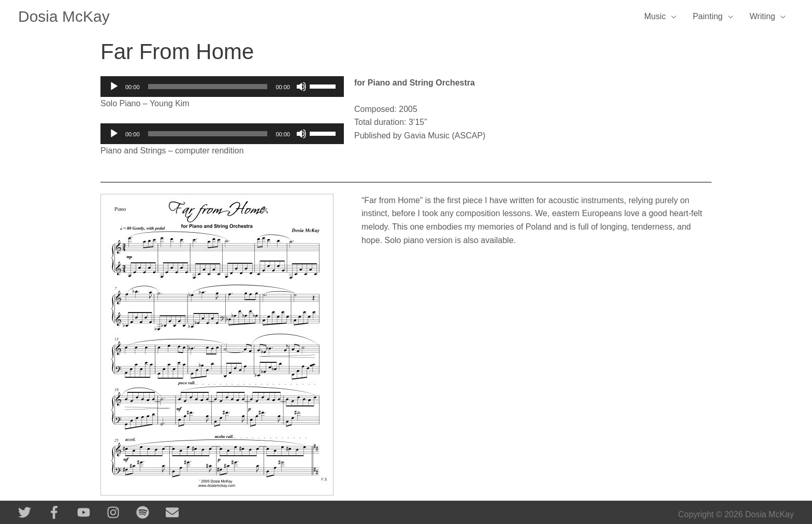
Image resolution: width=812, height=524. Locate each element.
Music (655, 16)
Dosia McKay (64, 16)
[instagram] (120, 512)
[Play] (114, 87)
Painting (708, 16)
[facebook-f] (61, 512)
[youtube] (91, 512)
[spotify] (150, 512)
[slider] (208, 87)
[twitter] (32, 512)
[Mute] (301, 87)
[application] (222, 87)
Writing (763, 16)
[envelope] (174, 512)
